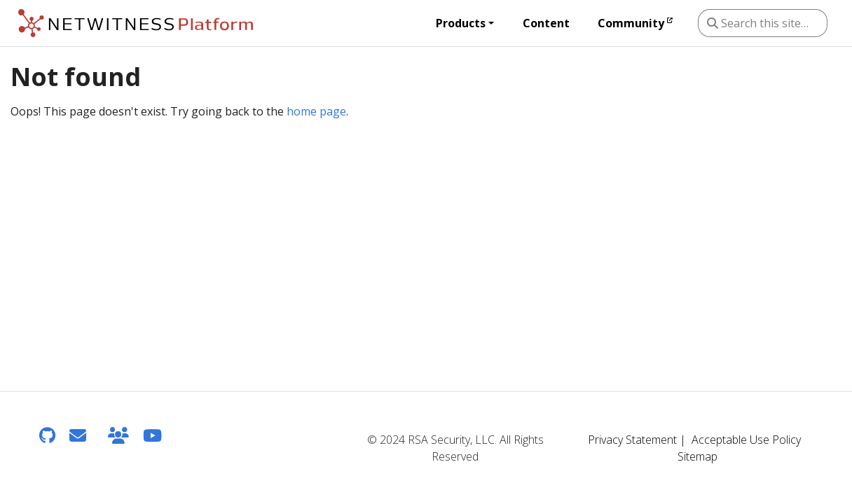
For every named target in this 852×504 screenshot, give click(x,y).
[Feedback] (78, 435)
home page (316, 111)
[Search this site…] (763, 23)
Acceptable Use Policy (746, 440)
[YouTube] (152, 435)
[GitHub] (47, 435)
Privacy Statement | (637, 440)
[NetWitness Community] (118, 435)
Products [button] (461, 23)
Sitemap (698, 456)
